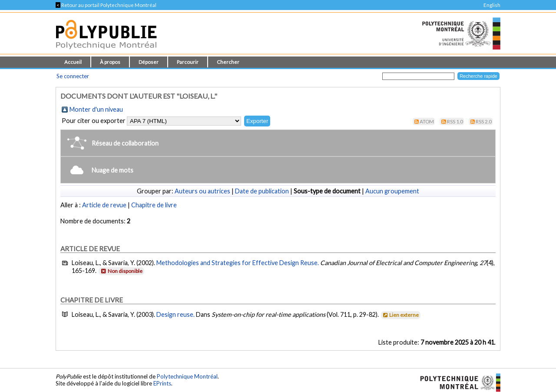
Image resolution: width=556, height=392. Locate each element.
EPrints (162, 383)
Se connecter (73, 76)
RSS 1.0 (455, 121)
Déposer (149, 62)
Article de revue (104, 205)
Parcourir (188, 62)
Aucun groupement (392, 191)
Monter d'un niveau (96, 109)
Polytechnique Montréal (187, 376)
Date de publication (262, 191)
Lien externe (400, 315)
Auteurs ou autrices (202, 191)
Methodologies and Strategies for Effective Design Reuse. (238, 263)
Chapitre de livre (154, 205)
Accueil (73, 62)
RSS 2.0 (484, 121)
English (492, 5)
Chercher (228, 62)
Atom (427, 121)
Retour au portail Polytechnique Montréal (106, 5)
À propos (110, 62)
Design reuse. (176, 314)
